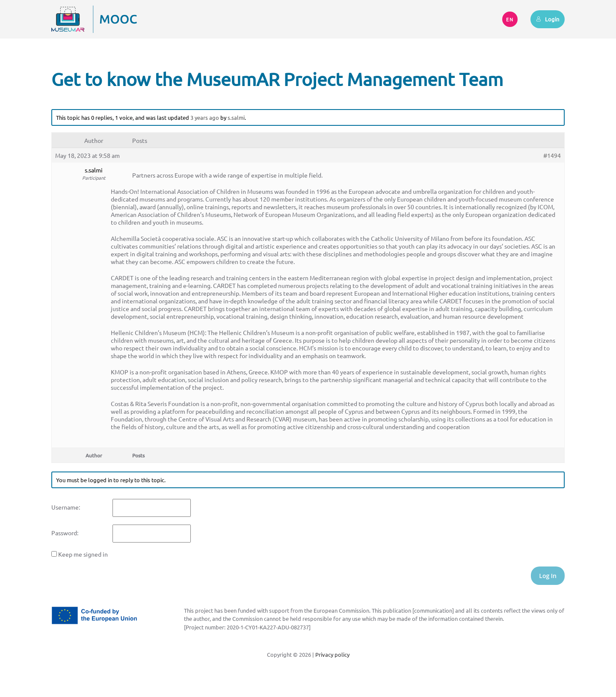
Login (548, 19)
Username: (66, 507)
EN (510, 19)
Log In (548, 576)
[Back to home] (94, 19)
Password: (65, 533)
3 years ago (205, 117)
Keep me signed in (83, 554)
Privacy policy (332, 654)
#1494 (552, 155)
